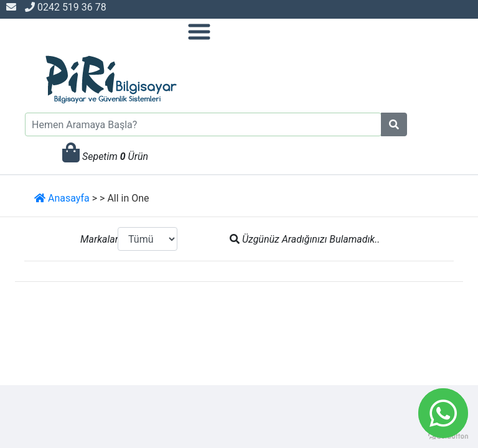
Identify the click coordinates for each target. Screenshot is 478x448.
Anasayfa (62, 198)
